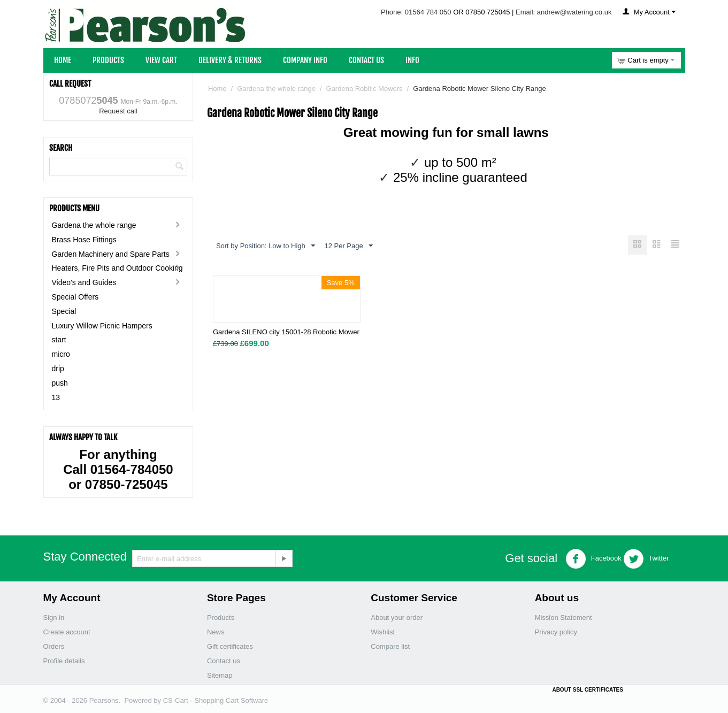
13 (56, 397)
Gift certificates (230, 646)
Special (64, 311)
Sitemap (220, 675)
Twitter (646, 559)
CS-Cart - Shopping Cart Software (216, 700)
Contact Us (366, 60)
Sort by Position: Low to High (266, 246)
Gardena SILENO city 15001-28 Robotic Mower (286, 332)
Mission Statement (564, 618)
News (216, 632)
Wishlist (383, 632)
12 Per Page (348, 246)
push (60, 383)
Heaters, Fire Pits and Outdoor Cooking (117, 268)
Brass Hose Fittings (84, 240)
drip (58, 369)
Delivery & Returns (230, 60)
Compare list (390, 646)
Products (108, 60)
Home (63, 60)
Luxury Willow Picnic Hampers (102, 326)
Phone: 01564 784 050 (416, 12)
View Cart (161, 60)
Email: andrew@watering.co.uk (564, 12)
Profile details (64, 661)
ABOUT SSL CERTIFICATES (587, 690)
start (59, 340)
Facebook (593, 559)
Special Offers (75, 297)
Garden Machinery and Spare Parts (111, 254)
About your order (397, 618)
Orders (54, 646)
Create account (67, 632)
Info (412, 60)
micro (61, 354)
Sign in (54, 618)
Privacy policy (556, 632)
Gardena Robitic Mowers (365, 89)
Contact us (224, 661)
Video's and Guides (84, 282)
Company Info (305, 60)
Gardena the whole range (94, 225)
